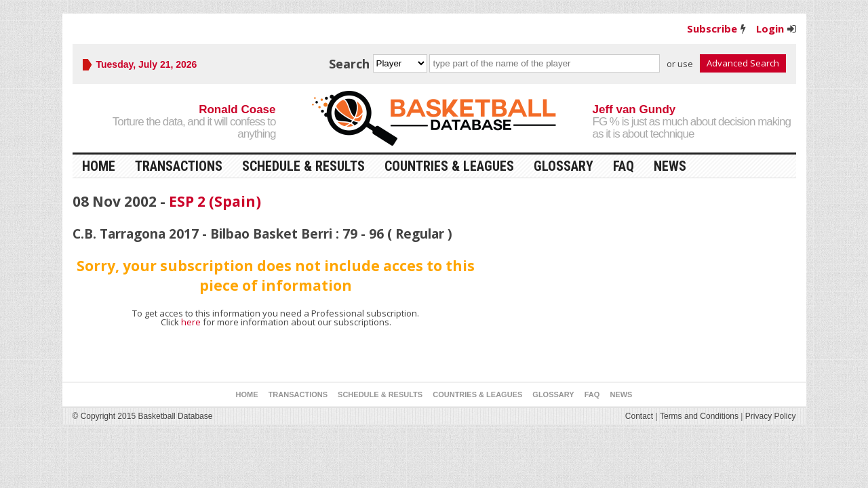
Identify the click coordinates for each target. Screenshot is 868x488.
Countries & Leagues (449, 166)
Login (770, 28)
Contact (639, 416)
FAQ (624, 166)
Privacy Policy (771, 416)
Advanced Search (743, 63)
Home (99, 166)
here (191, 322)
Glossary (564, 166)
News (670, 166)
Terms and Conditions (699, 416)
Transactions (179, 166)
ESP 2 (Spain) (215, 201)
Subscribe (712, 28)
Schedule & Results (303, 166)
